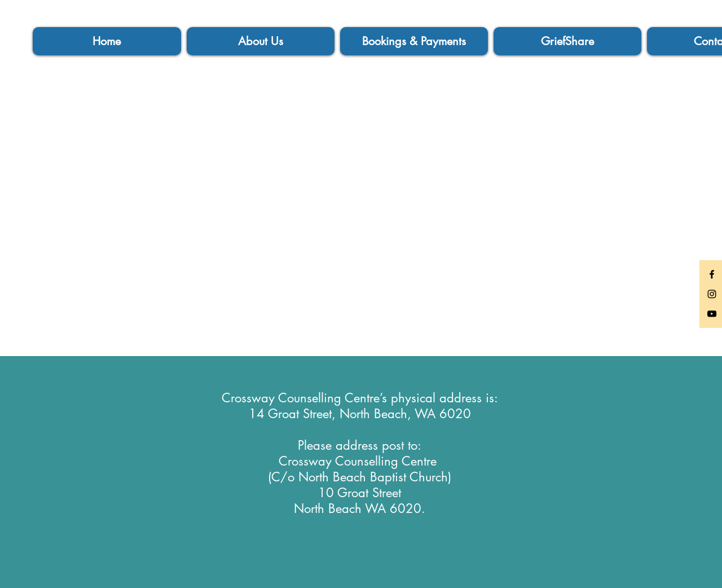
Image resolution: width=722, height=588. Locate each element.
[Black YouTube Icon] (712, 314)
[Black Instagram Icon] (712, 294)
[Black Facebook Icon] (712, 274)
